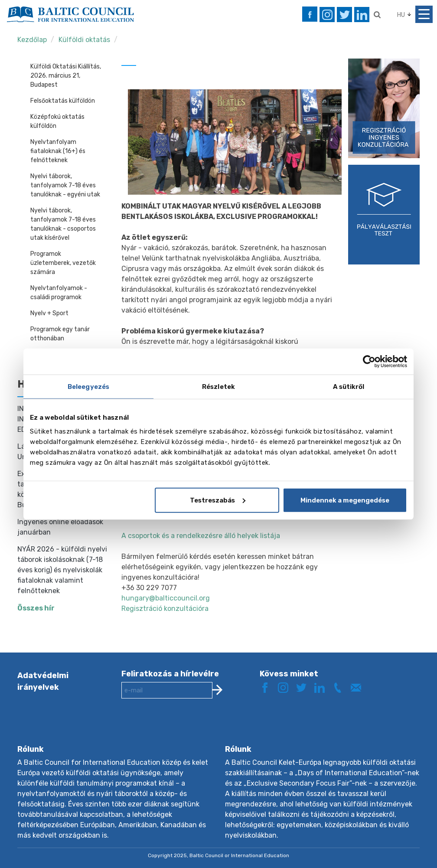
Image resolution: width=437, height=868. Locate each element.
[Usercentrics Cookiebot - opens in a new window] (369, 362)
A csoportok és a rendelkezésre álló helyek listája (201, 536)
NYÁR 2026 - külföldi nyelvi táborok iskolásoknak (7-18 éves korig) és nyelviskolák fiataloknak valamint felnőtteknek (62, 570)
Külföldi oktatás (85, 40)
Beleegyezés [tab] (88, 387)
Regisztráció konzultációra (165, 609)
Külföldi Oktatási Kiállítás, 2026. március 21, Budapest (66, 76)
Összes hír (36, 608)
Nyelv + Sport (49, 313)
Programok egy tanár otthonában (60, 334)
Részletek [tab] (218, 387)
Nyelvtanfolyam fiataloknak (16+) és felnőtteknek (58, 151)
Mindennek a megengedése (345, 500)
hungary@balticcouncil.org (166, 598)
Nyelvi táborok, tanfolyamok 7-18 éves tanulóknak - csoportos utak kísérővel (63, 224)
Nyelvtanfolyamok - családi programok (59, 293)
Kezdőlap (32, 40)
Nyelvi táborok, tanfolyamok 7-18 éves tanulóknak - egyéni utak (65, 185)
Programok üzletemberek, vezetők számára (63, 263)
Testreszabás (218, 500)
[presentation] (187, 728)
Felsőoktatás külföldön (63, 101)
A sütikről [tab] (349, 387)
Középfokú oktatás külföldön (57, 121)
